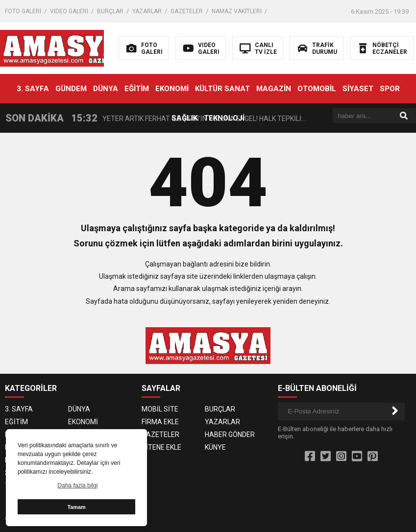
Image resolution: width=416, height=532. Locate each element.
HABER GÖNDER (230, 435)
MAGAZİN (274, 89)
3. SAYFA (33, 89)
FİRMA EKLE (160, 422)
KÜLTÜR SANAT (222, 89)
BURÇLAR (110, 11)
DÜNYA (106, 89)
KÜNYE (215, 447)
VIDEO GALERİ (69, 11)
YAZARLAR (147, 11)
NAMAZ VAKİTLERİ (237, 11)
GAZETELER (187, 11)
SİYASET (358, 89)
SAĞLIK (184, 118)
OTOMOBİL (317, 89)
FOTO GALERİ (23, 11)
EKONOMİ (172, 89)
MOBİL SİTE (160, 409)
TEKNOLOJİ (224, 118)
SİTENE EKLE (161, 447)
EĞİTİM (137, 89)
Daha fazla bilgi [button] (77, 485)
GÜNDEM (71, 89)
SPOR (390, 89)
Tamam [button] (76, 507)
